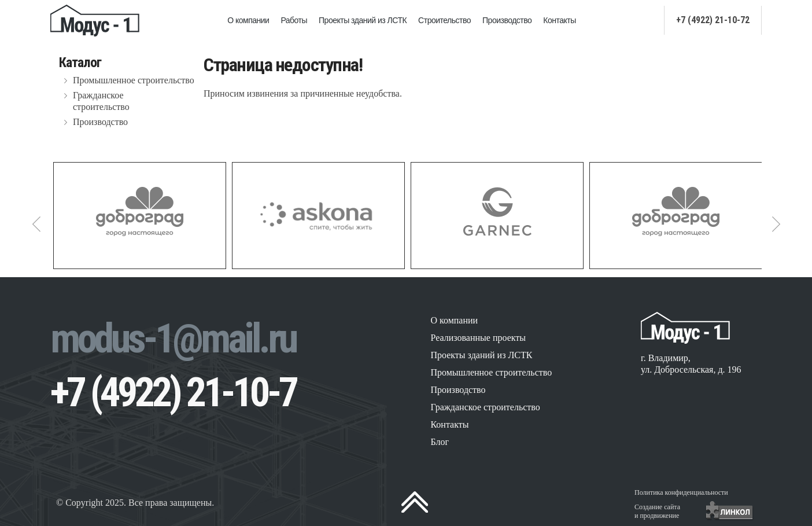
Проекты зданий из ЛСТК (363, 20)
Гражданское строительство (101, 101)
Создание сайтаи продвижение (657, 511)
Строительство (444, 20)
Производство (507, 20)
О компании (248, 20)
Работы (294, 20)
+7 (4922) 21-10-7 (173, 392)
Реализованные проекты (478, 338)
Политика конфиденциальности (681, 492)
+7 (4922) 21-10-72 (713, 20)
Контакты (559, 20)
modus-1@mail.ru (173, 339)
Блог (440, 442)
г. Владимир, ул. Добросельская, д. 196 (691, 364)
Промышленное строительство (134, 80)
